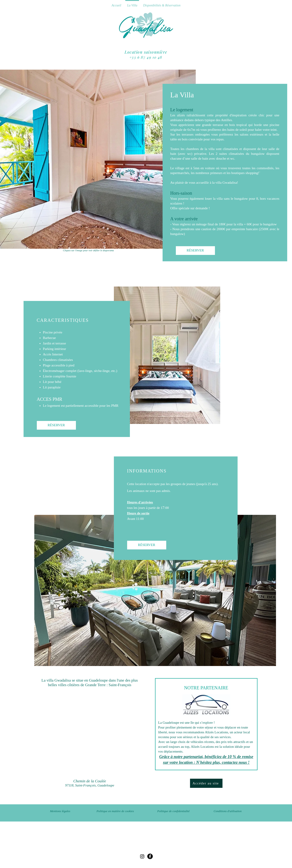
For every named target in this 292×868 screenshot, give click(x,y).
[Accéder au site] (206, 783)
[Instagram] (142, 856)
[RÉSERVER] (195, 251)
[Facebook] (150, 856)
